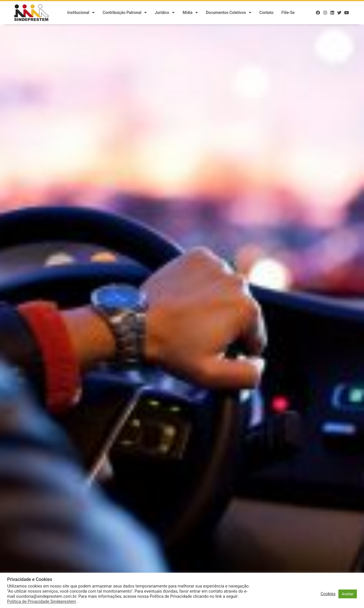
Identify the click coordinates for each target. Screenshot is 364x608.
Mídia (190, 13)
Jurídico (165, 13)
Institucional (81, 13)
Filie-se (288, 13)
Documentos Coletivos (229, 13)
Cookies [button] (328, 594)
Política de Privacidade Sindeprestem (42, 601)
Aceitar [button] (348, 594)
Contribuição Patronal (125, 13)
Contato (266, 13)
